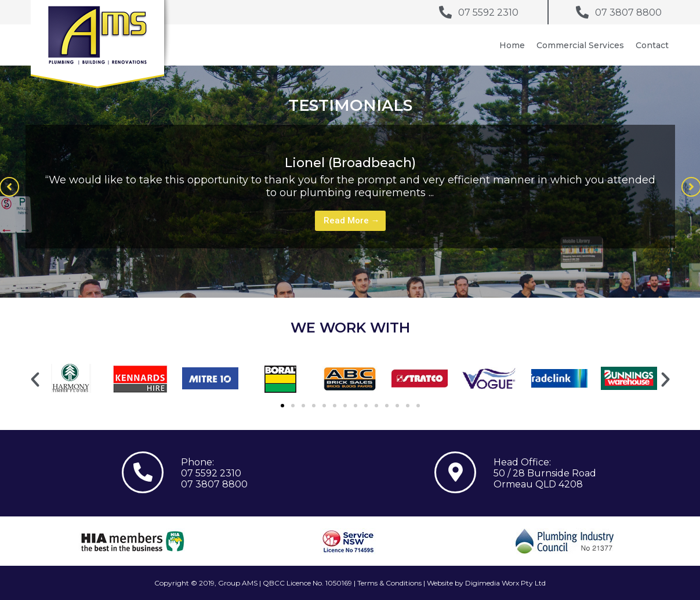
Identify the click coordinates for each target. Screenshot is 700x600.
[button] (35, 380)
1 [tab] (350, 256)
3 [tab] (373, 256)
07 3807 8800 (214, 484)
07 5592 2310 (211, 473)
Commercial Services (580, 45)
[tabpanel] (350, 187)
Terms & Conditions (389, 583)
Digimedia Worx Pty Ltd (505, 583)
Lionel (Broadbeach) (350, 163)
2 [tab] (362, 256)
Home (512, 45)
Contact (652, 45)
